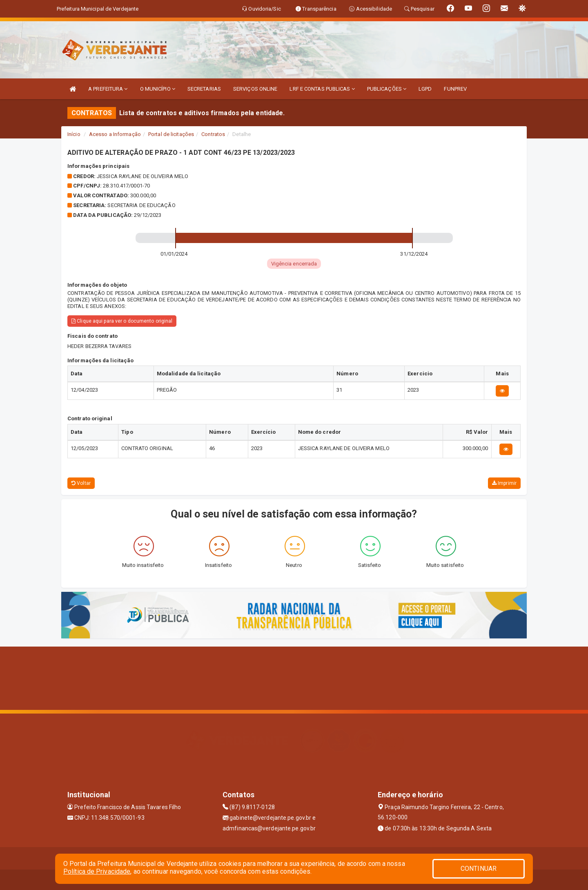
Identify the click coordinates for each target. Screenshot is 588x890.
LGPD (425, 89)
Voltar (81, 483)
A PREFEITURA (108, 89)
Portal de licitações (171, 134)
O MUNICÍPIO (158, 89)
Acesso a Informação (115, 134)
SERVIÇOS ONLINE (255, 89)
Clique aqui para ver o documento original (122, 321)
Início (74, 134)
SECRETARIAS (204, 89)
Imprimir (504, 483)
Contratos (213, 134)
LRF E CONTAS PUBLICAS (322, 89)
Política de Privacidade (97, 871)
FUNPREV (455, 89)
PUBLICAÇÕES (387, 89)
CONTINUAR (479, 869)
